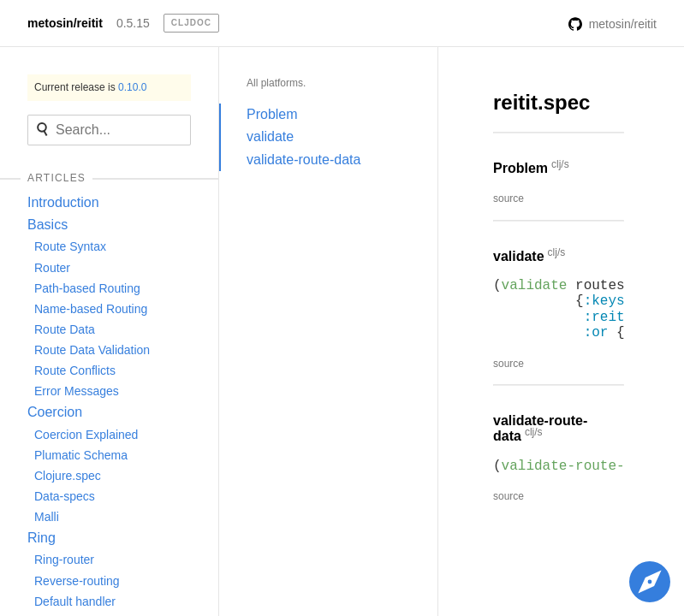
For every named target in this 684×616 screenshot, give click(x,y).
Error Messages (77, 391)
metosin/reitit (65, 23)
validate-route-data (303, 160)
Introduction (63, 202)
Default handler (75, 601)
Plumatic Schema (81, 455)
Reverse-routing (77, 581)
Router (52, 268)
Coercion (55, 412)
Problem (272, 114)
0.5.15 (133, 23)
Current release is (90, 87)
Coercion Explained (86, 435)
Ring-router (64, 560)
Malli (47, 517)
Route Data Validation (92, 350)
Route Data (65, 329)
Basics (48, 225)
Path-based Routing (87, 288)
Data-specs (65, 496)
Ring (42, 538)
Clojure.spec (68, 476)
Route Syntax (70, 246)
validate (270, 136)
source (509, 198)
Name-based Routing (91, 309)
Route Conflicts (75, 370)
